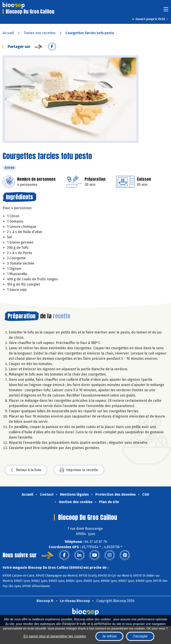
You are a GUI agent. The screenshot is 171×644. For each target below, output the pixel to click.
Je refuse (109, 636)
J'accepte (140, 636)
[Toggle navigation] (166, 11)
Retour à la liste (26, 470)
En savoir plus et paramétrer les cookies (55, 636)
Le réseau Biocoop (75, 601)
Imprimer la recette (79, 470)
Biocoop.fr (45, 601)
